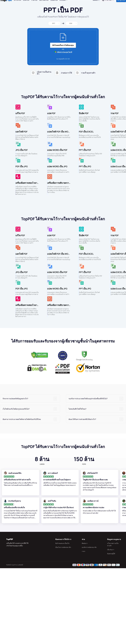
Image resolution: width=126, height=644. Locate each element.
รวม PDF (34, 4)
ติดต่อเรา (85, 619)
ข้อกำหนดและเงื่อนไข (62, 619)
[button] (30, 474)
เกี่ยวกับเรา (111, 625)
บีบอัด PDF (54, 4)
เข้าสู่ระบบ (121, 4)
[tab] (30, 474)
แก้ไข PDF (18, 4)
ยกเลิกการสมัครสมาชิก (89, 623)
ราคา (84, 627)
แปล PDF (26, 4)
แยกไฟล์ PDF (44, 4)
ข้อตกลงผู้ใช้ (111, 629)
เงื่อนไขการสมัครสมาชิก (63, 623)
